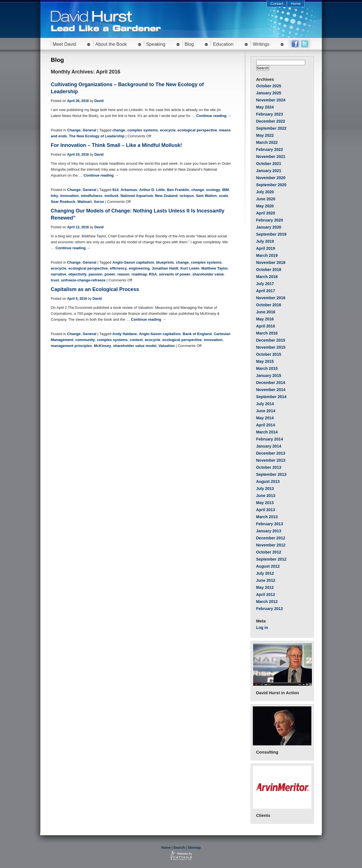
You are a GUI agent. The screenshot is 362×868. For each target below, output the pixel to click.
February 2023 (270, 114)
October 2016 (269, 305)
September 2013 (271, 474)
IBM (225, 190)
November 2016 (271, 298)
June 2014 (266, 411)
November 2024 (271, 100)
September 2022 (271, 128)
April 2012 (266, 594)
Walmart (84, 202)
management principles (71, 346)
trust (55, 280)
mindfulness (92, 196)
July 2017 (265, 284)
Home (296, 4)
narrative (59, 274)
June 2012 (266, 580)
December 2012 (271, 538)
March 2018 (267, 277)
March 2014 (267, 432)
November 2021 (271, 157)
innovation (70, 196)
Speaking (156, 44)
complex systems (143, 130)
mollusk (112, 196)
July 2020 (265, 192)
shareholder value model (135, 346)
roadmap (139, 274)
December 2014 (271, 383)
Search (179, 848)
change (119, 130)
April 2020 (266, 213)
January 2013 (269, 531)
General (89, 130)
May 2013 (265, 503)
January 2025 (269, 93)
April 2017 (266, 291)
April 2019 (266, 248)
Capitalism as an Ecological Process (95, 289)
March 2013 (267, 517)
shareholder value (208, 274)
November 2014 (271, 390)
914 (115, 190)
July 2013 (265, 489)
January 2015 (269, 376)
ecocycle (168, 130)
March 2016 (267, 333)
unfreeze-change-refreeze (83, 280)
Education (223, 44)
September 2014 (271, 397)
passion (95, 274)
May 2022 (265, 135)
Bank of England (197, 334)
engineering (139, 268)
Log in (262, 628)
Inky (55, 196)
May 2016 (265, 319)
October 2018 (269, 270)
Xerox (99, 202)
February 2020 (270, 220)
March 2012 (267, 602)
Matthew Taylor (215, 268)
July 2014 (265, 404)
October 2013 (269, 467)
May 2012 (265, 587)
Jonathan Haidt (165, 268)
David (99, 101)
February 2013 (270, 524)
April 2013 (266, 510)
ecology (213, 190)
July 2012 (265, 573)
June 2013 (266, 496)
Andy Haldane (125, 334)
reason (123, 274)
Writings (261, 44)
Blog (189, 44)
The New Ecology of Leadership (97, 136)
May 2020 (265, 206)
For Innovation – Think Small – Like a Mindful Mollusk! (117, 145)
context (136, 340)
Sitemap (194, 848)
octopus (187, 196)
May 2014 (265, 418)
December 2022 (271, 121)
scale (224, 196)
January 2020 (269, 227)
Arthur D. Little (152, 190)
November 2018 (271, 262)
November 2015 (271, 347)
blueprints (165, 262)
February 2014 (270, 439)
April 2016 (266, 326)
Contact (277, 4)
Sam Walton (206, 196)
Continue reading (214, 116)
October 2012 (269, 552)
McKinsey (103, 346)
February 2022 (270, 149)
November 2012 (271, 545)
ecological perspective (197, 130)
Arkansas (129, 190)
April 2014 (266, 425)
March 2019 (267, 255)
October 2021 (269, 164)
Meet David (65, 44)
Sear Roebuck (63, 202)
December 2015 (271, 340)
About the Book (111, 44)
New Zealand (166, 196)
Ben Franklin (178, 190)
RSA (153, 274)
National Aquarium (137, 196)
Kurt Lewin (190, 268)
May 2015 (265, 361)
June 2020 (266, 199)
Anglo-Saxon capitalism (133, 262)
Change (74, 130)
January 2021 (269, 171)
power (110, 274)
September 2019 (271, 234)
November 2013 (271, 460)
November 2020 (271, 178)
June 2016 (266, 312)
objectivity (77, 274)
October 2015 (269, 354)
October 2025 (269, 86)
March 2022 (267, 142)
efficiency (118, 268)
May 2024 (265, 107)
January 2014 (269, 446)
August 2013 (268, 481)
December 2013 (271, 453)
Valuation (167, 346)
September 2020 (271, 185)
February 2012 (270, 609)
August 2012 (268, 566)
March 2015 (267, 368)
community (85, 340)
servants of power (175, 274)
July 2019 (265, 241)
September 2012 (271, 559)
